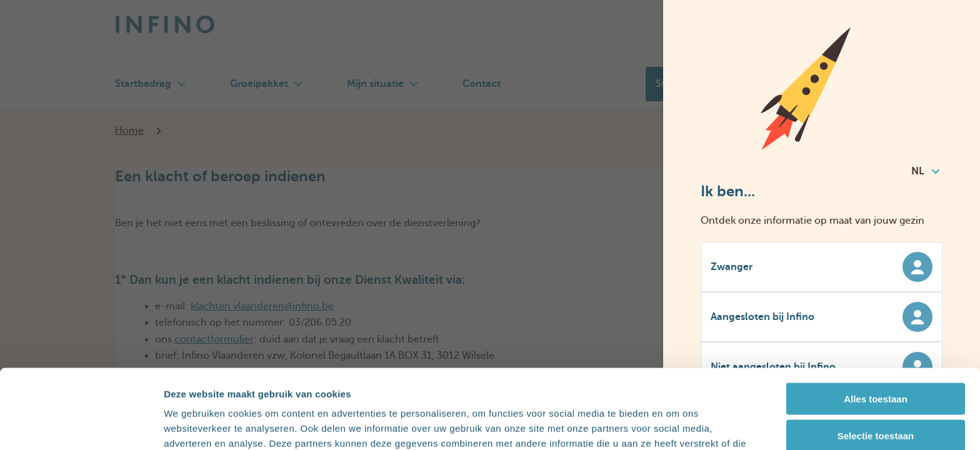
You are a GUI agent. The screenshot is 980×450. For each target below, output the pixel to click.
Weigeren (875, 399)
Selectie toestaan (876, 362)
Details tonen (675, 425)
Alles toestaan (876, 325)
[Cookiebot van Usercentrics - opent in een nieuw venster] (81, 426)
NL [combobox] (925, 171)
